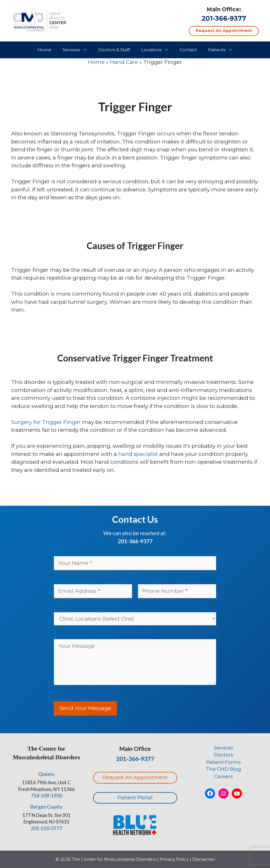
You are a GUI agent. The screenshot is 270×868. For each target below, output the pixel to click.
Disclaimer (204, 859)
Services (78, 50)
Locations (158, 50)
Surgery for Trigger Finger (46, 422)
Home (44, 50)
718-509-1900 (47, 796)
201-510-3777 (47, 828)
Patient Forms (223, 762)
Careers (224, 776)
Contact (188, 50)
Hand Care (124, 62)
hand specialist (137, 454)
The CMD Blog (223, 769)
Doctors (224, 755)
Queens (47, 774)
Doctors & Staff (114, 50)
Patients (223, 50)
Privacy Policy (174, 859)
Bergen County (47, 807)
